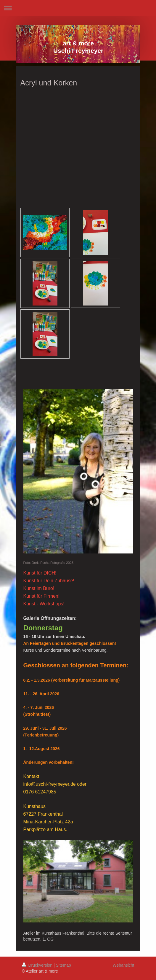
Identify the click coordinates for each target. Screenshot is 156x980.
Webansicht (124, 965)
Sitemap (63, 965)
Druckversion (38, 965)
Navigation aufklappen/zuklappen (78, 8)
